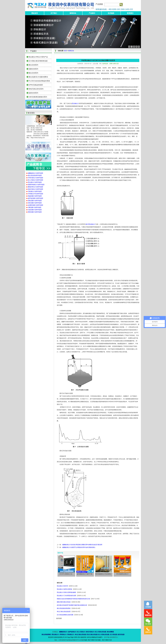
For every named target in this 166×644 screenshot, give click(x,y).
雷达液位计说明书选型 (35, 182)
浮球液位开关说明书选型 (36, 194)
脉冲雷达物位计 (91, 224)
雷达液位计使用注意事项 (64, 589)
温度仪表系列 (33, 93)
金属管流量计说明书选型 (36, 205)
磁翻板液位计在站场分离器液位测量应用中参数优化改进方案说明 (82, 545)
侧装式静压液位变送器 (64, 602)
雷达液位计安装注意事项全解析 (66, 592)
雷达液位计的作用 (62, 586)
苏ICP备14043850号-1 (111, 637)
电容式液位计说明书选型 (36, 189)
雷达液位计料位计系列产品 (38, 57)
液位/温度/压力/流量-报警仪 (38, 77)
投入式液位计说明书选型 (36, 180)
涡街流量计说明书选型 (35, 203)
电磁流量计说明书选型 (35, 196)
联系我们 (130, 13)
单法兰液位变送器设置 (64, 612)
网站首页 (35, 13)
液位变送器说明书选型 (35, 175)
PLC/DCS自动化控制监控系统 (39, 81)
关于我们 (54, 13)
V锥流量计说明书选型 (35, 207)
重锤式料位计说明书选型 (36, 187)
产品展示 (92, 13)
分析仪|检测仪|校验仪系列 (38, 97)
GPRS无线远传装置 (36, 85)
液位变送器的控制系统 (64, 608)
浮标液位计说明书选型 (35, 191)
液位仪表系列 (33, 65)
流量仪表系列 (33, 69)
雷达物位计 (75, 103)
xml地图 (82, 640)
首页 (65, 51)
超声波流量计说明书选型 (36, 198)
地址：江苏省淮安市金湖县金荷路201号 (67, 640)
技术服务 (111, 13)
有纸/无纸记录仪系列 (36, 89)
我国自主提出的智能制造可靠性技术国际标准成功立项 (73, 599)
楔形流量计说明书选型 (35, 212)
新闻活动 (73, 13)
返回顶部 (59, 618)
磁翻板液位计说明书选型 (36, 173)
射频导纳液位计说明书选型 (36, 185)
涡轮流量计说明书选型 (35, 201)
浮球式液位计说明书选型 (36, 178)
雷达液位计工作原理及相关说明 (66, 596)
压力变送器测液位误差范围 (65, 615)
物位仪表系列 (33, 73)
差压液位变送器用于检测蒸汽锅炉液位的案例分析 (72, 605)
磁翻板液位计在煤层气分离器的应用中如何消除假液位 (79, 547)
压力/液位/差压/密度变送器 (38, 61)
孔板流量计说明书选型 (35, 210)
